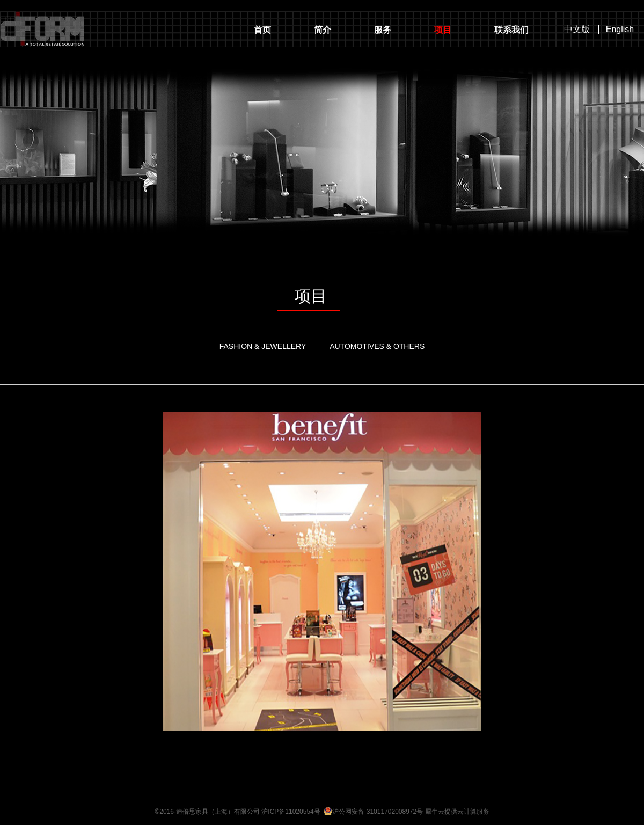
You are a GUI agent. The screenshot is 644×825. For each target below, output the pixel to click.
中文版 (577, 30)
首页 (262, 30)
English (620, 30)
